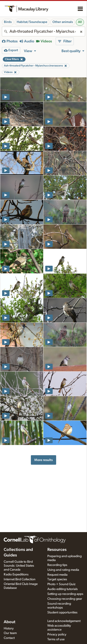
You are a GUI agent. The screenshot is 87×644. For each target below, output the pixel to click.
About (10, 622)
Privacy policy (57, 635)
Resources (57, 550)
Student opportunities (62, 612)
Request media (57, 575)
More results (43, 460)
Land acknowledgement (64, 621)
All (80, 22)
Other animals (63, 22)
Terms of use (56, 639)
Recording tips (57, 565)
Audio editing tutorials (63, 589)
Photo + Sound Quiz (61, 584)
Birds (8, 22)
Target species (57, 579)
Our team (10, 633)
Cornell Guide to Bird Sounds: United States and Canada (19, 566)
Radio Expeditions (16, 575)
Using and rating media (63, 570)
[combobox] (43, 32)
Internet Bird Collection (20, 579)
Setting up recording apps (65, 594)
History (9, 628)
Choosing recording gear (65, 599)
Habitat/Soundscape (32, 22)
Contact (9, 638)
